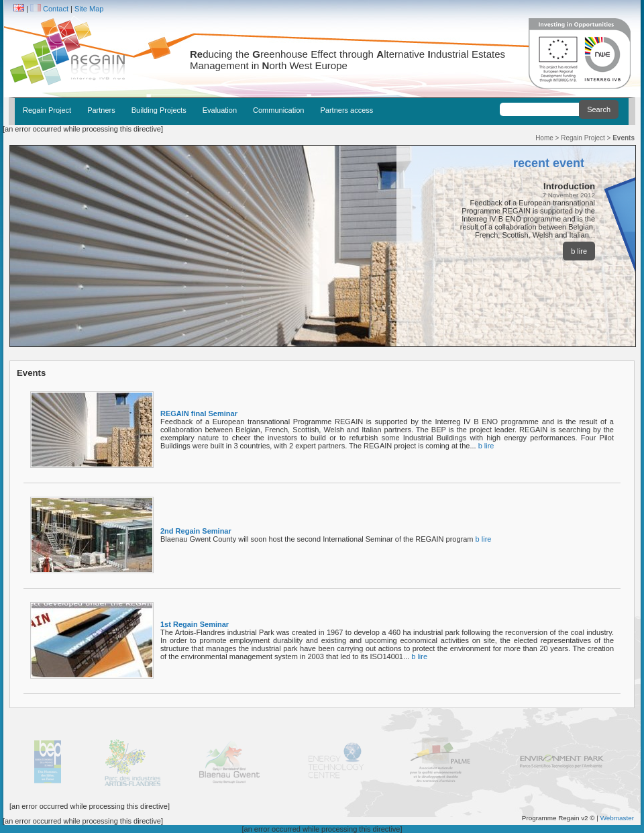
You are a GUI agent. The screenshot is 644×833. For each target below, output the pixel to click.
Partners (101, 110)
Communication (278, 110)
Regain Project (47, 110)
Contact (56, 9)
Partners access (346, 110)
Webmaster (617, 818)
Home (544, 138)
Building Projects (159, 110)
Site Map (89, 9)
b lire (579, 251)
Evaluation (220, 110)
